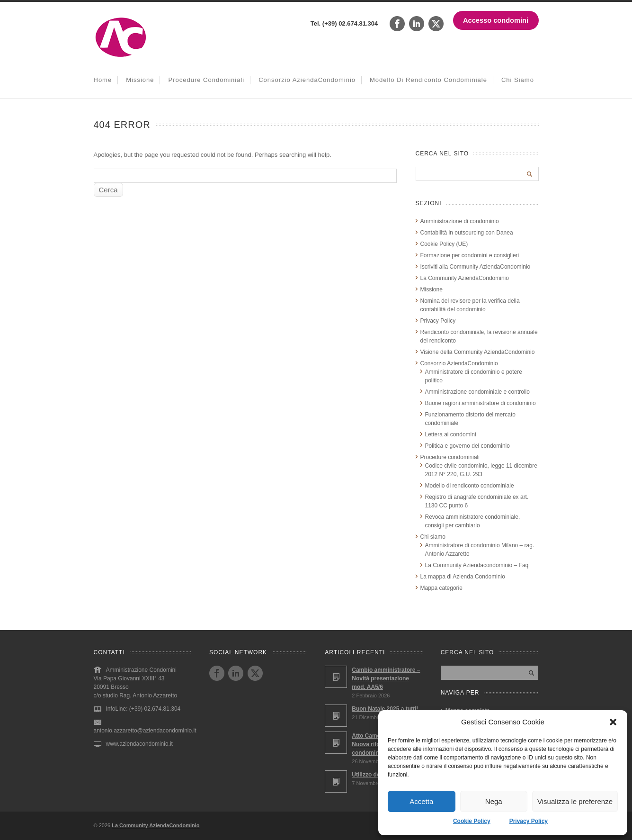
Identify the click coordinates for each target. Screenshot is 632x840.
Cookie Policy (472, 821)
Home (103, 80)
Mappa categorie (441, 588)
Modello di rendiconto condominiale (428, 80)
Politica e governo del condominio (467, 446)
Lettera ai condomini (451, 434)
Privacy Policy (529, 821)
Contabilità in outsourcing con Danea (467, 233)
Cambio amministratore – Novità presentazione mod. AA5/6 (386, 678)
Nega (494, 801)
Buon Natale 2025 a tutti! (385, 709)
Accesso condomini (496, 20)
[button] (613, 722)
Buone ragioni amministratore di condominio (481, 403)
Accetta (421, 801)
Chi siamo (518, 80)
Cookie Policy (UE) (444, 244)
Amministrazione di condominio (460, 221)
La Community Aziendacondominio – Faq (477, 565)
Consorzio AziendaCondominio (307, 80)
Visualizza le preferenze (575, 801)
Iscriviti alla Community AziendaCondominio (476, 267)
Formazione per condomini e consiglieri (470, 255)
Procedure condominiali (206, 80)
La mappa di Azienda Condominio (463, 577)
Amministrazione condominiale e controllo (477, 392)
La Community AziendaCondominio (465, 278)
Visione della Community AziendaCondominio (478, 352)
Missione (140, 80)
